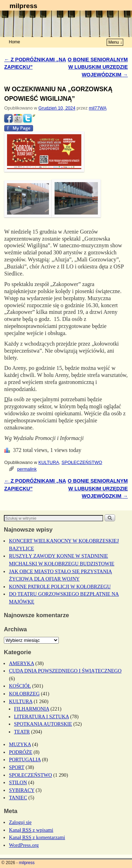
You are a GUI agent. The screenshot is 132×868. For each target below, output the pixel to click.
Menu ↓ (115, 42)
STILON (18, 782)
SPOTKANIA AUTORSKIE (43, 724)
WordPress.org (24, 845)
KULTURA (49, 462)
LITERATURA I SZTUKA (42, 717)
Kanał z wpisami (31, 830)
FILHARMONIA (32, 709)
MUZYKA (20, 744)
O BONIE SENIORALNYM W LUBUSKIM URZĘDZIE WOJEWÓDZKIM (98, 67)
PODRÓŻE (20, 752)
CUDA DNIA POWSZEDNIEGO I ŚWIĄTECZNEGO (65, 671)
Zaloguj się (20, 822)
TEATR (22, 732)
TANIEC (18, 798)
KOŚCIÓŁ (20, 686)
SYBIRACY (21, 790)
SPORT (17, 767)
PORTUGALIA (25, 759)
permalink (27, 469)
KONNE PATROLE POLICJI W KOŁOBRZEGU (60, 587)
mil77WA (98, 108)
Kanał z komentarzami (37, 838)
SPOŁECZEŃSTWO (82, 462)
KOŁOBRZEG (24, 694)
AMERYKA (21, 663)
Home (14, 42)
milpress (23, 6)
